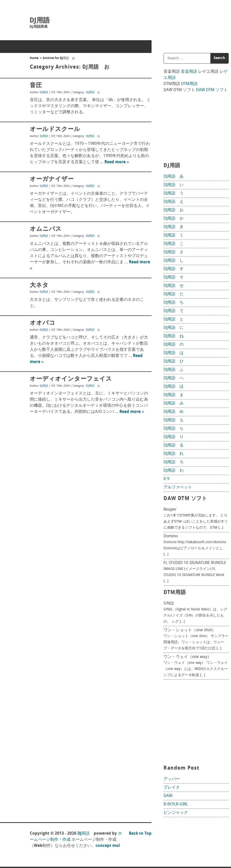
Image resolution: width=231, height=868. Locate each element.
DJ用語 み (174, 403)
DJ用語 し (174, 261)
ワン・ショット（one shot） (190, 630)
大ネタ (39, 285)
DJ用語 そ (174, 277)
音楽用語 (189, 72)
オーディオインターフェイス (71, 379)
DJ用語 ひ (174, 361)
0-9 (166, 479)
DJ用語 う (174, 193)
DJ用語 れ (174, 454)
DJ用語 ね (174, 336)
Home (34, 58)
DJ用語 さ (174, 252)
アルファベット (178, 487)
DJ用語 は (174, 353)
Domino (171, 536)
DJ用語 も (174, 420)
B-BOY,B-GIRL (176, 804)
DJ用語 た (174, 294)
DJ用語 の (174, 345)
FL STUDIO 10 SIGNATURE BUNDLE (195, 563)
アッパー (172, 779)
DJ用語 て (174, 311)
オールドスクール (55, 129)
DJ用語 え (174, 202)
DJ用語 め (174, 412)
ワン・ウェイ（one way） (187, 657)
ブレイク (172, 788)
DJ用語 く (174, 235)
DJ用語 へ (174, 378)
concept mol (108, 846)
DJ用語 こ (174, 244)
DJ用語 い (174, 185)
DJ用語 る (174, 445)
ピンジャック (176, 813)
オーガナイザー (52, 179)
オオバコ (43, 323)
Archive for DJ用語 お (59, 58)
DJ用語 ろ (174, 462)
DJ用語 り (174, 437)
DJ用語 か (174, 219)
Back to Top (140, 834)
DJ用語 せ (174, 286)
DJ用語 (40, 21)
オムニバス (46, 229)
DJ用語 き (174, 227)
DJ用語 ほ (174, 387)
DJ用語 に (174, 328)
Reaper (170, 510)
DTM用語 (189, 84)
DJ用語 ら (174, 429)
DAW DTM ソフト (212, 90)
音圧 (36, 86)
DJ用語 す (174, 269)
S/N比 (169, 604)
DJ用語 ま (174, 395)
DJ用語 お (93, 93)
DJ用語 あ (174, 177)
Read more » (117, 162)
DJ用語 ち (174, 303)
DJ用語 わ (174, 471)
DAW (168, 796)
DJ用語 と (174, 319)
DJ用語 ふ (174, 370)
